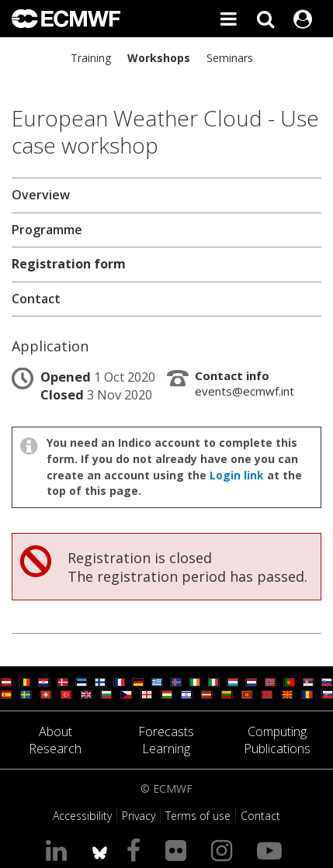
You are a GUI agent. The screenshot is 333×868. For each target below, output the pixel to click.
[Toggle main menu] (228, 19)
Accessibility (82, 816)
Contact (36, 299)
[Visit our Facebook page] (137, 850)
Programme (47, 230)
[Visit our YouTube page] (272, 850)
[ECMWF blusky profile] (100, 850)
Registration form (69, 264)
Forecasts (166, 731)
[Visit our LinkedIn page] (59, 850)
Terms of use (198, 816)
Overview (41, 195)
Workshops (159, 58)
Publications (277, 749)
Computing (277, 731)
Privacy (139, 816)
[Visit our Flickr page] (179, 850)
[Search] (265, 19)
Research (55, 749)
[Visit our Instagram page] (225, 850)
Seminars (230, 58)
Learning (166, 749)
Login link (237, 475)
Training (91, 58)
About (55, 731)
